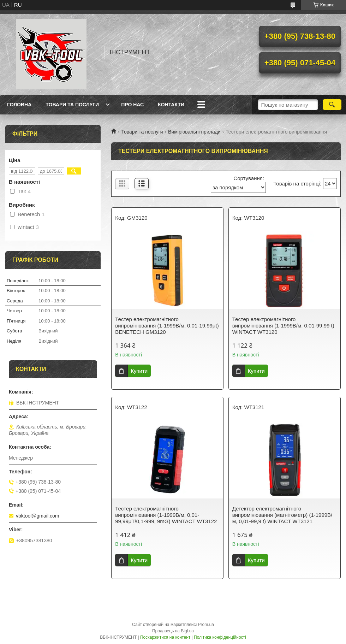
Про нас (132, 105)
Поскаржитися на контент (165, 637)
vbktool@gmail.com (37, 516)
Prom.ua (206, 625)
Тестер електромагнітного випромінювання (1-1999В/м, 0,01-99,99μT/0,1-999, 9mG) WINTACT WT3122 (166, 515)
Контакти (171, 105)
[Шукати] (332, 105)
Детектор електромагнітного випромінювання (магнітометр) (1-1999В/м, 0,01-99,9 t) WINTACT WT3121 (282, 515)
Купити (139, 371)
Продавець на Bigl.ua (173, 631)
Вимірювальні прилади (194, 132)
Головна (19, 105)
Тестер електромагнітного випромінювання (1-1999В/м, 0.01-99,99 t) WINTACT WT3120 (283, 326)
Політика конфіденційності (220, 637)
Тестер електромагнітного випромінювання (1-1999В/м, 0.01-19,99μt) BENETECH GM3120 (167, 326)
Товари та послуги (72, 105)
